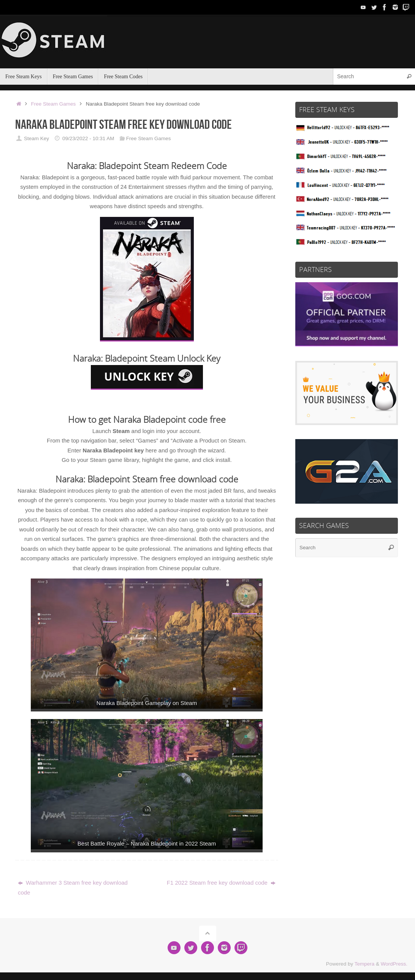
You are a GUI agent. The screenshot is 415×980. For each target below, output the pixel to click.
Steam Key (36, 138)
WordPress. (394, 964)
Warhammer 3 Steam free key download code (73, 888)
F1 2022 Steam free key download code (221, 883)
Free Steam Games (54, 104)
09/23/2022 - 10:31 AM (88, 138)
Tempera (365, 964)
